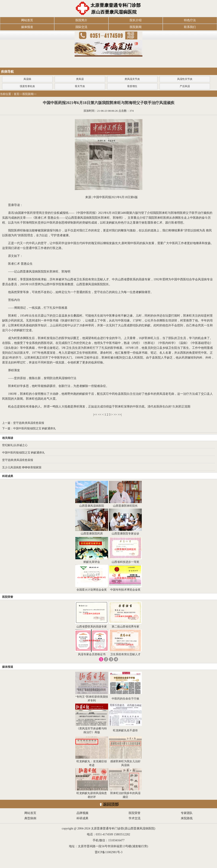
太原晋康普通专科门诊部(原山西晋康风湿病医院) (123, 828)
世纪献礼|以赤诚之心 (15, 445)
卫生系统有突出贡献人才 (125, 654)
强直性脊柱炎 (27, 86)
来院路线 (187, 818)
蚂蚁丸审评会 (92, 562)
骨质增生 (132, 86)
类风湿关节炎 (132, 79)
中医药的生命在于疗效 (125, 699)
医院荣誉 (8, 597)
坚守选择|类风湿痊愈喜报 (29, 423)
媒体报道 (27, 27)
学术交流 (135, 818)
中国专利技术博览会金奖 (125, 590)
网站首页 (27, 20)
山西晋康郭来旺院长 (125, 506)
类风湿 (80, 79)
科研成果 (8, 476)
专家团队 (187, 813)
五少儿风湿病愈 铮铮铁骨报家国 (22, 467)
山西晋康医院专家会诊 (125, 533)
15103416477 (116, 840)
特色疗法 (190, 20)
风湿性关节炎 (185, 79)
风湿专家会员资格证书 (92, 654)
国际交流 (81, 27)
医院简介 (81, 20)
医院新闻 (136, 27)
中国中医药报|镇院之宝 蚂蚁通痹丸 (34, 428)
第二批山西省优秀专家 (125, 627)
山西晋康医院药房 (92, 533)
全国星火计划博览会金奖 (92, 590)
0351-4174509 (104, 834)
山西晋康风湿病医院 (92, 506)
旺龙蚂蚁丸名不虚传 (125, 730)
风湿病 (27, 79)
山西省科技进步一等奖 (125, 562)
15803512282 (122, 834)
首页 (17, 94)
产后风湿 (185, 86)
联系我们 (190, 27)
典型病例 (30, 818)
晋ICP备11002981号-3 (109, 852)
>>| (120, 415)
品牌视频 (82, 813)
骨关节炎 (80, 86)
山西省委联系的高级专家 (92, 627)
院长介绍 (136, 20)
